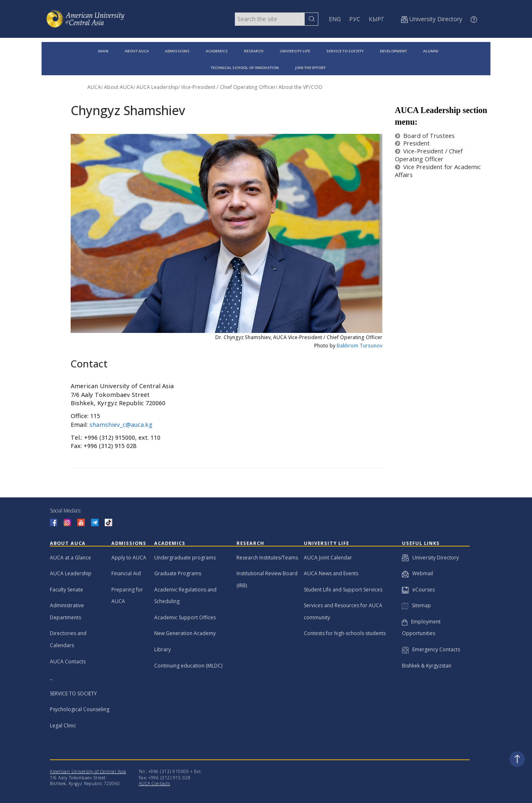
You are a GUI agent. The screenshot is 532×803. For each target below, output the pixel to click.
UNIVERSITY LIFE (295, 51)
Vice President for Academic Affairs (438, 171)
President (412, 143)
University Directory (430, 558)
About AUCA (119, 87)
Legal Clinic (63, 725)
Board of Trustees (425, 136)
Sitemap (416, 605)
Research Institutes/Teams (267, 558)
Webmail (417, 573)
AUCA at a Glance (70, 558)
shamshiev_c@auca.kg (121, 425)
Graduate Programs (178, 573)
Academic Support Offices (185, 617)
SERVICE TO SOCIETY (345, 51)
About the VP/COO (300, 87)
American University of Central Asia (88, 771)
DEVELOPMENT (393, 51)
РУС (355, 19)
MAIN (103, 51)
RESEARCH (254, 51)
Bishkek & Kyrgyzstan (427, 666)
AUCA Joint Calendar (328, 558)
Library (163, 649)
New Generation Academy (185, 633)
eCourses (418, 590)
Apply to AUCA (129, 558)
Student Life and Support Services (343, 590)
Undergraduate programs (185, 558)
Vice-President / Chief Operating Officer (228, 87)
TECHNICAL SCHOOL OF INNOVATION (245, 68)
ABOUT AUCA (137, 51)
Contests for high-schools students (345, 633)
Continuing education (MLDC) (188, 666)
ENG (335, 19)
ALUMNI (431, 51)
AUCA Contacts (68, 661)
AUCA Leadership (157, 87)
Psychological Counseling (80, 709)
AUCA (94, 87)
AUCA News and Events (331, 573)
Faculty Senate (66, 590)
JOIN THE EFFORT (310, 68)
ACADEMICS (217, 51)
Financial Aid (126, 573)
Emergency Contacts (431, 649)
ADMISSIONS (177, 51)
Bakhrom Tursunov (360, 346)
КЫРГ (377, 19)
